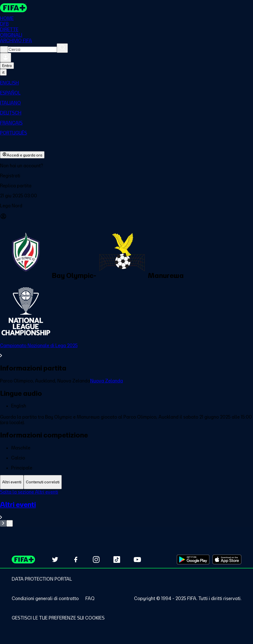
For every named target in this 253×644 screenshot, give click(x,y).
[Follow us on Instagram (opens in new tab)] (96, 560)
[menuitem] (126, 83)
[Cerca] (62, 48)
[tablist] (126, 482)
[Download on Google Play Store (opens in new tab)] (193, 560)
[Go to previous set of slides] (3, 523)
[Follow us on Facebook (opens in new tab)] (76, 560)
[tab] (12, 482)
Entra (7, 66)
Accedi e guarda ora (22, 155)
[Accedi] (6, 58)
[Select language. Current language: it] (3, 72)
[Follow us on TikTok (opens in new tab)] (117, 560)
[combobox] (32, 49)
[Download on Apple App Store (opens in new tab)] (227, 560)
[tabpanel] (126, 508)
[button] (126, 176)
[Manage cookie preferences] (58, 618)
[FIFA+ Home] (13, 8)
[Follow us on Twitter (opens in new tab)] (55, 560)
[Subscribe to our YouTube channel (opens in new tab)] (137, 560)
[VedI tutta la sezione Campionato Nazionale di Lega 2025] (126, 350)
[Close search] (4, 49)
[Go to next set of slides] (10, 523)
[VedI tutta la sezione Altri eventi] (126, 510)
